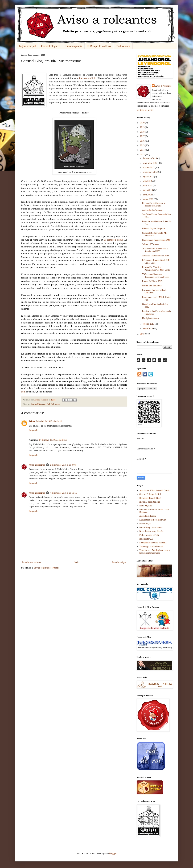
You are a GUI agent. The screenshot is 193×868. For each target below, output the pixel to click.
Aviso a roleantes (37, 465)
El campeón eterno (113, 240)
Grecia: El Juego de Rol (150, 494)
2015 (143, 145)
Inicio (76, 562)
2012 (143, 334)
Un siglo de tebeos (150, 318)
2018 (143, 132)
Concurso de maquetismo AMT (156, 240)
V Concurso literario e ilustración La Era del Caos (155, 276)
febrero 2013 (149, 324)
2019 (143, 127)
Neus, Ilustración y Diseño (151, 531)
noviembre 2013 (150, 163)
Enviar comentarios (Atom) (46, 568)
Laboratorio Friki (88, 78)
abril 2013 (148, 195)
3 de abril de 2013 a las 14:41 (49, 421)
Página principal (27, 46)
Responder (34, 430)
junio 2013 (148, 186)
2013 (143, 155)
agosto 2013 (148, 177)
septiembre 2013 (150, 172)
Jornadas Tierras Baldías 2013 (156, 256)
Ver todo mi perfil (145, 110)
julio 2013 (148, 181)
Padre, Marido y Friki (149, 535)
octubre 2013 (149, 168)
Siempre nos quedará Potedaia (153, 543)
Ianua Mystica (146, 506)
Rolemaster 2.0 (146, 539)
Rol (48, 404)
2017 (143, 136)
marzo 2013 (148, 199)
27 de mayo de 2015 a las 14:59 (53, 440)
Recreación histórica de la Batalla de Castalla (154, 204)
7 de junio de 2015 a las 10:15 (63, 493)
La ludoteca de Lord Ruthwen (153, 520)
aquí (24, 392)
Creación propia (74, 46)
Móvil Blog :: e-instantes (151, 527)
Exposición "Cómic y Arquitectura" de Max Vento (156, 269)
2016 (143, 141)
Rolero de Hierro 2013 (152, 281)
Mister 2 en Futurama (152, 286)
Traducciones (123, 46)
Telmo (32, 421)
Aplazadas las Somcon (152, 210)
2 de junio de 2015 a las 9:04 (63, 465)
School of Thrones (150, 244)
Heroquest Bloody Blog (150, 498)
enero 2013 (148, 329)
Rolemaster (55, 404)
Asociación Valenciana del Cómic (154, 491)
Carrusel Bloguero (51, 46)
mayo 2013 (148, 190)
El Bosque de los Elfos (99, 46)
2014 (143, 150)
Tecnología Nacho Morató (151, 547)
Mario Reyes (145, 524)
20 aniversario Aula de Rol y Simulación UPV (155, 250)
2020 (143, 123)
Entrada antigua (119, 562)
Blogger (113, 854)
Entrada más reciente (31, 562)
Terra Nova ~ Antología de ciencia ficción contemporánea (155, 552)
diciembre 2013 (150, 158)
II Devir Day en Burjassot (154, 228)
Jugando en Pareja (148, 516)
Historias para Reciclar (150, 502)
